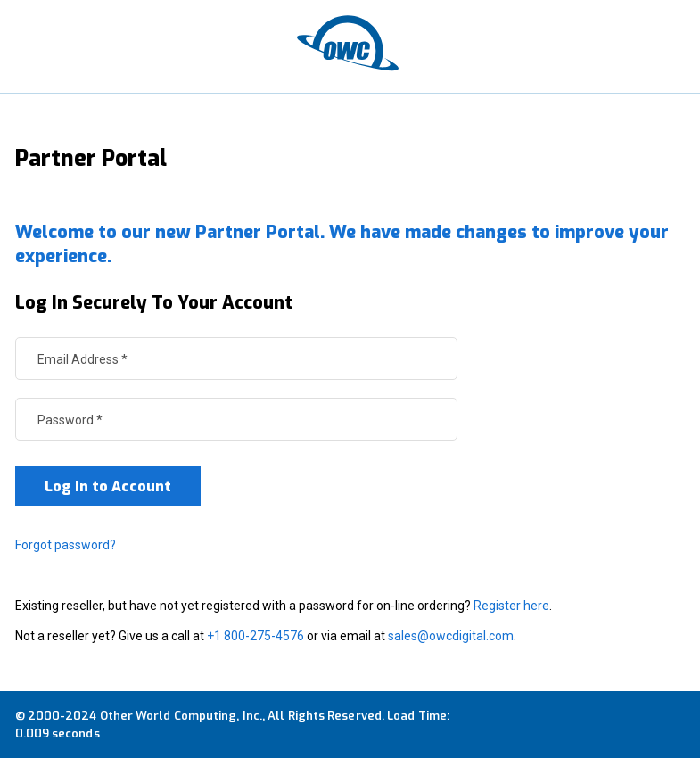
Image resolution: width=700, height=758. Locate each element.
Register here (511, 606)
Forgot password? (66, 545)
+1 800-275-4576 (255, 636)
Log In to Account (108, 486)
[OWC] (350, 46)
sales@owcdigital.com (451, 636)
